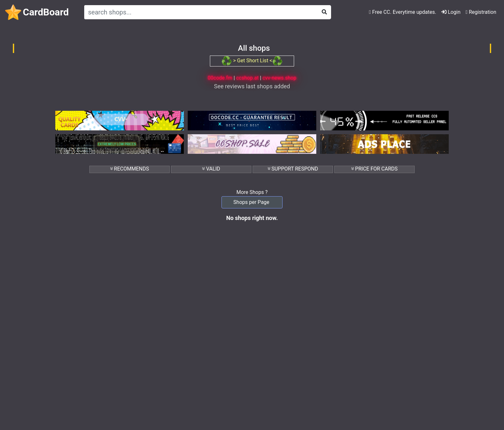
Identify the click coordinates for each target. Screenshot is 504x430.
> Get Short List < (252, 61)
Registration (481, 12)
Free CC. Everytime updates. (403, 12)
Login (451, 12)
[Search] (200, 12)
